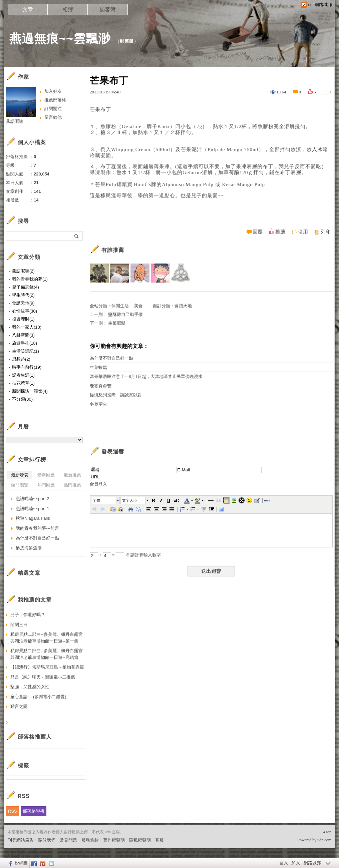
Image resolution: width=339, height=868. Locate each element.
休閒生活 (120, 306)
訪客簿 (108, 10)
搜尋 (77, 236)
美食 (138, 306)
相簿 (68, 10)
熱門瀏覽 (20, 485)
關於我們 (47, 840)
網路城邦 (312, 863)
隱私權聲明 (140, 840)
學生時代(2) (23, 295)
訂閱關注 (53, 109)
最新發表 (20, 475)
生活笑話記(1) (26, 351)
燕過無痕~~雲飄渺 (60, 39)
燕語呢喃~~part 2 (32, 499)
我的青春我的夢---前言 (37, 528)
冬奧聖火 (98, 404)
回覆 (258, 232)
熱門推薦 (72, 485)
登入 (284, 863)
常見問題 (68, 840)
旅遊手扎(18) (25, 343)
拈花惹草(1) (23, 383)
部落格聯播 (34, 811)
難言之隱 (19, 706)
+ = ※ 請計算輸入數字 (125, 555)
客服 (159, 840)
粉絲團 (21, 863)
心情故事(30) (25, 311)
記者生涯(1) (23, 375)
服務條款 (90, 840)
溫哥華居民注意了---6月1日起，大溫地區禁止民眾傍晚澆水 (146, 376)
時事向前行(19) (27, 367)
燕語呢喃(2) (23, 271)
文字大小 (129, 500)
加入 (296, 863)
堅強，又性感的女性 (30, 687)
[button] (106, 500)
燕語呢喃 (15, 121)
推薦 (280, 232)
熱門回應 (46, 485)
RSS (13, 811)
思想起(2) (21, 359)
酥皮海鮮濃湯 (29, 548)
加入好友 (53, 91)
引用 (303, 232)
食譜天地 (183, 306)
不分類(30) (22, 399)
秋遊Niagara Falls (33, 518)
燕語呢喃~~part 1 (32, 509)
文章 (28, 10)
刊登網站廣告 (21, 840)
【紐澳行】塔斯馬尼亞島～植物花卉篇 (47, 667)
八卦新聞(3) (23, 335)
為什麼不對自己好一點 (111, 358)
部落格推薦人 (35, 737)
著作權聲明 (114, 840)
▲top (327, 832)
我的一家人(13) (27, 327)
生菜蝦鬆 (117, 323)
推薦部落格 (55, 100)
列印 (326, 232)
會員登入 (98, 484)
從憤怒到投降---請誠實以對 (116, 395)
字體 (96, 500)
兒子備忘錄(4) (26, 287)
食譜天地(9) (23, 303)
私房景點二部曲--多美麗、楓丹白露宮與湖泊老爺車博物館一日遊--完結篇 (47, 654)
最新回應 (46, 475)
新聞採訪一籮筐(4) (30, 391)
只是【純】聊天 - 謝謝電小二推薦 (43, 677)
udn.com (324, 840)
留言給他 (53, 117)
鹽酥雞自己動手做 (125, 314)
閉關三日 (19, 625)
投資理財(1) (23, 319)
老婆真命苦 (101, 386)
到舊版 (127, 41)
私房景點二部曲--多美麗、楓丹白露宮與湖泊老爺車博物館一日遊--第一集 (47, 638)
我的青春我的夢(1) (30, 279)
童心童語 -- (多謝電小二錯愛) (38, 697)
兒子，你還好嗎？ (28, 615)
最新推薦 (72, 475)
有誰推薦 (113, 250)
